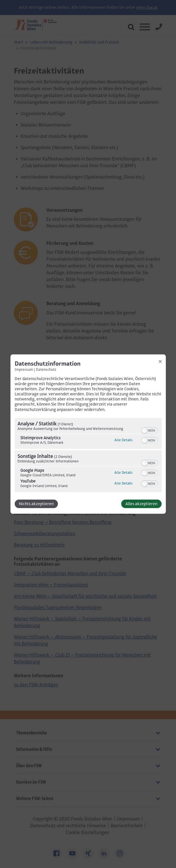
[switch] (150, 430)
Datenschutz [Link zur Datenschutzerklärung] (46, 369)
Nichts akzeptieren (36, 504)
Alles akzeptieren (141, 504)
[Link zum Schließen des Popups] (160, 361)
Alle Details (123, 440)
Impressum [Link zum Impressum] (24, 369)
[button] (144, 430)
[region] (88, 456)
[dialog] (88, 434)
